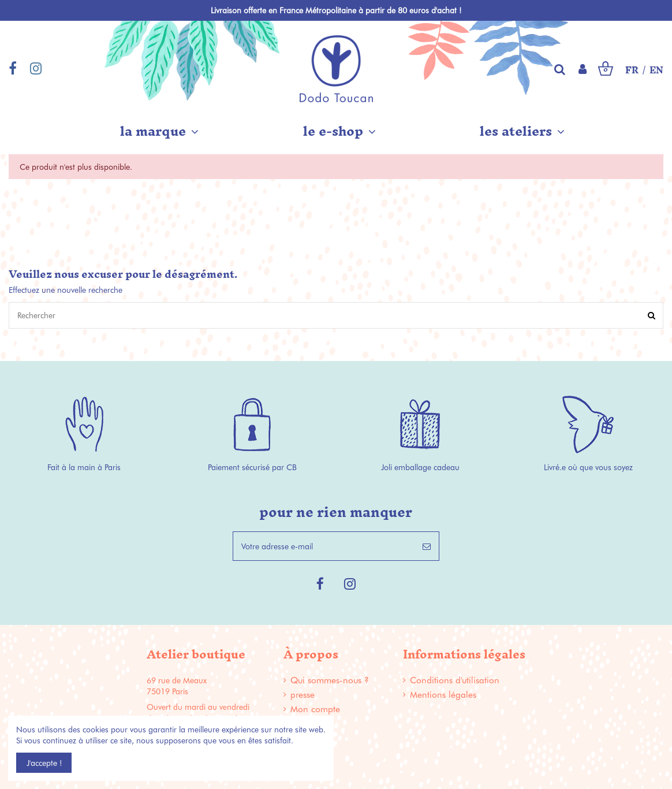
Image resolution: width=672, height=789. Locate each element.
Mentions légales (443, 695)
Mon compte (315, 709)
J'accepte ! (44, 763)
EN (656, 70)
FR (632, 70)
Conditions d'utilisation (455, 680)
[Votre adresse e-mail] (324, 546)
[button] (159, 131)
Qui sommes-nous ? (330, 680)
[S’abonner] (427, 546)
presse (303, 695)
